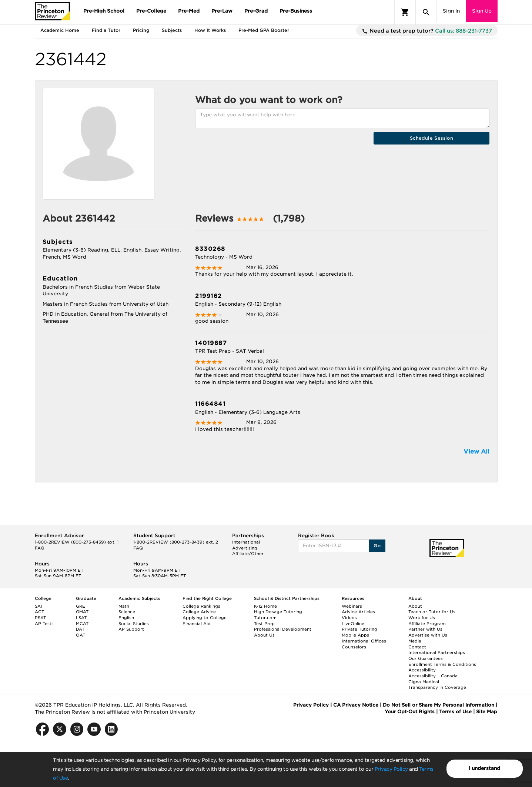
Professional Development (283, 629)
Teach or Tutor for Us (432, 612)
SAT (39, 606)
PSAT (40, 618)
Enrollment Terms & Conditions (442, 664)
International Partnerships (437, 652)
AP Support (131, 629)
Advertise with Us (428, 635)
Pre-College (151, 11)
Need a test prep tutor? (427, 31)
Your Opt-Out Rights (410, 712)
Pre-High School (104, 11)
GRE (81, 606)
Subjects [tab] (172, 30)
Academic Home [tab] (60, 30)
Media (415, 641)
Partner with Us (425, 629)
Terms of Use (455, 712)
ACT (39, 612)
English (126, 618)
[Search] (426, 12)
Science (127, 612)
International (246, 542)
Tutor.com (265, 618)
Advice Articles (358, 612)
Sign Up (482, 11)
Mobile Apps (355, 635)
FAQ (40, 548)
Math (124, 606)
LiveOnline (353, 624)
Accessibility (422, 670)
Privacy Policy (391, 769)
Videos (349, 618)
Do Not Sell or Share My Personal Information (439, 705)
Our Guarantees (426, 658)
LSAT (81, 618)
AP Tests (44, 624)
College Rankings (201, 606)
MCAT (82, 624)
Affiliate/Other (248, 554)
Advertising (245, 548)
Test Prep (264, 624)
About (415, 606)
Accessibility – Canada (433, 676)
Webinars (352, 606)
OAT (81, 635)
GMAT (82, 612)
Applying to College (205, 618)
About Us (264, 635)
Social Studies (134, 624)
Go (377, 546)
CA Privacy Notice (356, 705)
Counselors (354, 647)
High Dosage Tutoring (278, 612)
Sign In (451, 11)
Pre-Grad (256, 11)
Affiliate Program (427, 624)
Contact (417, 647)
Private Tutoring (359, 629)
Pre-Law (222, 11)
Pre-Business (296, 11)
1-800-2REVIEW (77, 542)
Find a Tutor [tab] (106, 30)
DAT (80, 629)
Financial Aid (197, 624)
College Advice (199, 612)
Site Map (487, 712)
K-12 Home (265, 606)
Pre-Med (189, 11)
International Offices (364, 641)
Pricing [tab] (141, 30)
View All (476, 451)
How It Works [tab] (210, 30)
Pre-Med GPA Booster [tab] (264, 30)
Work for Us (422, 618)
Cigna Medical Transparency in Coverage (437, 685)
